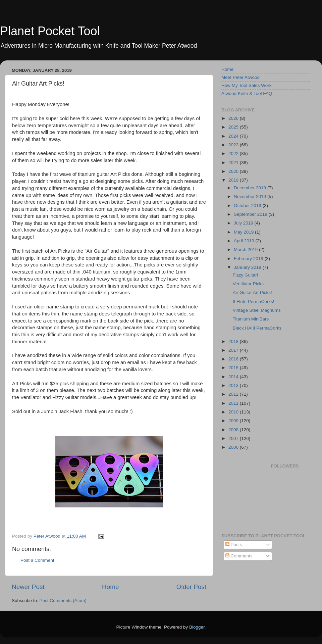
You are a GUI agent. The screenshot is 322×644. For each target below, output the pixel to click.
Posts (234, 544)
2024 (234, 136)
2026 (234, 118)
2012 (234, 394)
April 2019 (245, 241)
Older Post (191, 587)
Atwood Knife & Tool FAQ (247, 93)
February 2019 (249, 259)
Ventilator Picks (248, 284)
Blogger (197, 627)
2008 (234, 430)
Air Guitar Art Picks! (252, 292)
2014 (234, 377)
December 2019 (251, 188)
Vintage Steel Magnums (257, 310)
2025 (234, 127)
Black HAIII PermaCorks (257, 328)
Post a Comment (37, 560)
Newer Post (28, 587)
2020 (234, 171)
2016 (234, 359)
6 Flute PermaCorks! (254, 302)
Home (110, 587)
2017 (234, 350)
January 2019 (248, 267)
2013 (234, 385)
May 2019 (244, 232)
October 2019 (248, 206)
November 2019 (251, 196)
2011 (234, 403)
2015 (234, 368)
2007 (234, 438)
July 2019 (244, 223)
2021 (234, 163)
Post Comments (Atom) (63, 601)
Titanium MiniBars (251, 319)
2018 (234, 341)
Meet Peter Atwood (240, 77)
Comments (239, 556)
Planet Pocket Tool (50, 31)
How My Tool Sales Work (247, 85)
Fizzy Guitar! (246, 275)
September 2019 (251, 214)
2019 (234, 180)
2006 (234, 447)
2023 (234, 145)
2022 (234, 154)
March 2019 (246, 250)
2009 (234, 421)
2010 (234, 412)
